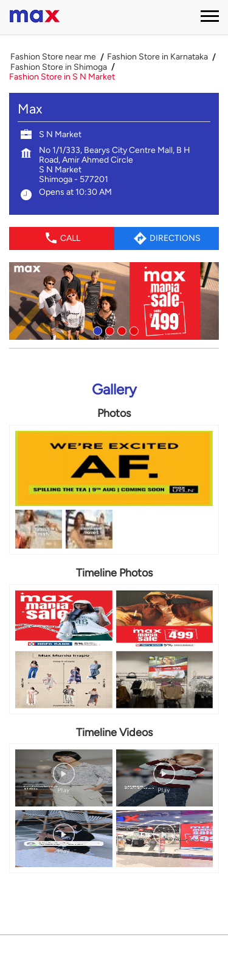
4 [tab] (133, 329)
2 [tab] (108, 329)
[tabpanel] (114, 301)
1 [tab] (96, 329)
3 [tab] (120, 329)
